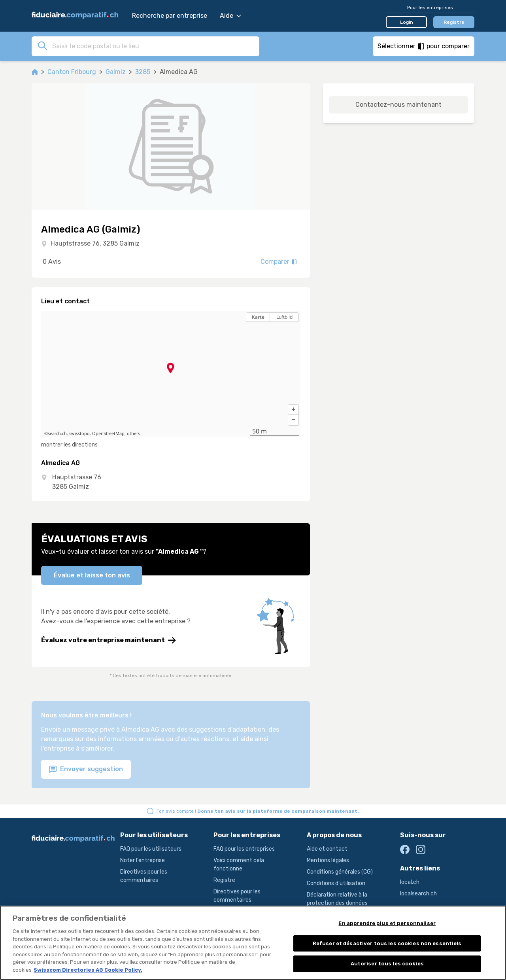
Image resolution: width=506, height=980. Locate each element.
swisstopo (79, 433)
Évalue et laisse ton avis (92, 575)
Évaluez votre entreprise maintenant (109, 640)
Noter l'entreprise (143, 860)
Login (407, 22)
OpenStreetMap (108, 433)
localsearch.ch (418, 894)
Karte (258, 317)
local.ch (410, 882)
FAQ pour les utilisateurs (151, 849)
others (133, 433)
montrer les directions (69, 445)
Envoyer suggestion (86, 769)
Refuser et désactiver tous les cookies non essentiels (387, 949)
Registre (454, 22)
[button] (293, 410)
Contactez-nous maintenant (398, 105)
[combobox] (153, 46)
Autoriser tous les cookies (387, 970)
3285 (143, 72)
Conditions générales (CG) (340, 872)
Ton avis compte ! (258, 811)
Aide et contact (327, 849)
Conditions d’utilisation (336, 883)
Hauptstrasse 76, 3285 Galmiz (95, 243)
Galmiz (116, 72)
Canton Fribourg (72, 72)
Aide (230, 16)
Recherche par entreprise (170, 16)
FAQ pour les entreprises (244, 849)
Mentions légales (328, 860)
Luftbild (284, 317)
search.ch (57, 433)
